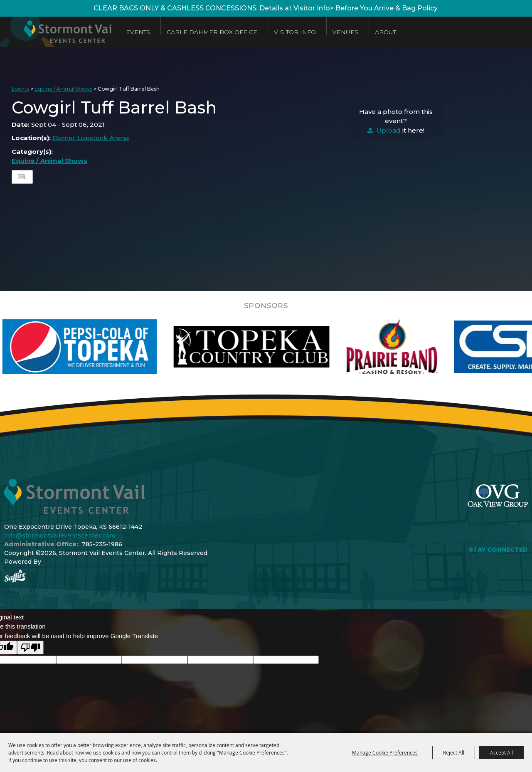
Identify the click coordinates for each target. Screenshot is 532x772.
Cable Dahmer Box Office (219, 32)
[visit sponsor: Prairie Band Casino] (421, 347)
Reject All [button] (454, 752)
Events (145, 32)
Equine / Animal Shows (63, 89)
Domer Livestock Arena (91, 138)
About (393, 32)
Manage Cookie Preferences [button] (385, 752)
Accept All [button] (501, 752)
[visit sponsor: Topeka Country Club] (281, 347)
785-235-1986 (102, 544)
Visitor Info (302, 32)
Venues (353, 32)
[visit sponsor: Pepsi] (109, 347)
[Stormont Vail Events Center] (59, 32)
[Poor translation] (30, 647)
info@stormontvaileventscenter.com (60, 535)
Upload (389, 130)
